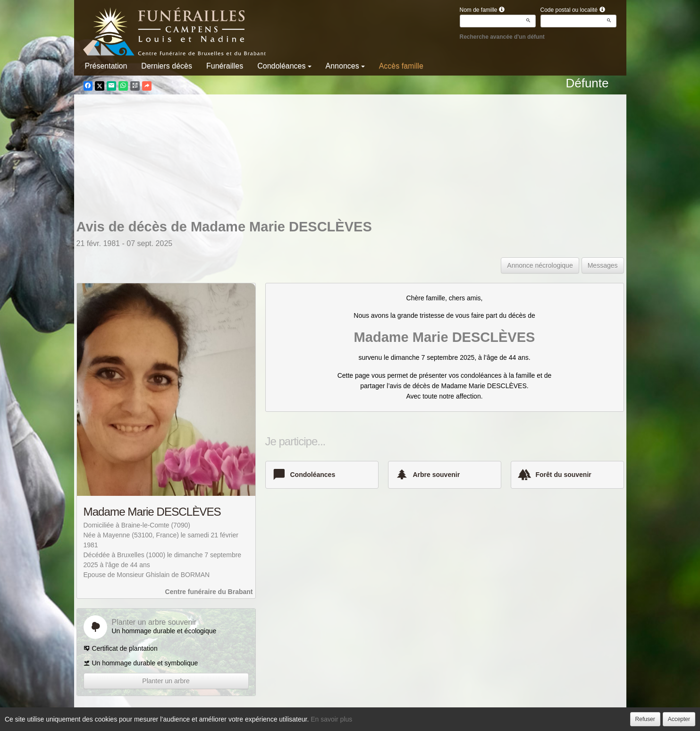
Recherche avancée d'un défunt (502, 37)
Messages (603, 265)
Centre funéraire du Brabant (209, 592)
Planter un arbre (166, 681)
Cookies (385, 721)
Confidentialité (347, 721)
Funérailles (225, 66)
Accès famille (401, 66)
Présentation (106, 66)
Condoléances (284, 66)
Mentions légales (428, 721)
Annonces (345, 66)
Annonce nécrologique (540, 265)
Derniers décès (167, 66)
